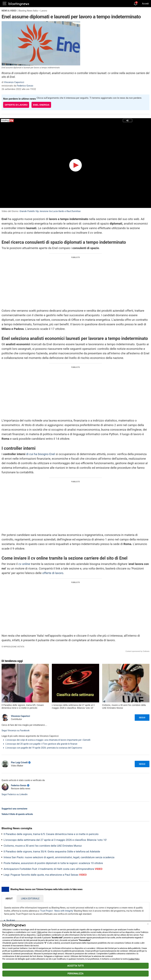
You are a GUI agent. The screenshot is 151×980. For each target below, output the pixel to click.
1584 (39, 932)
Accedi (145, 4)
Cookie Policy (134, 959)
